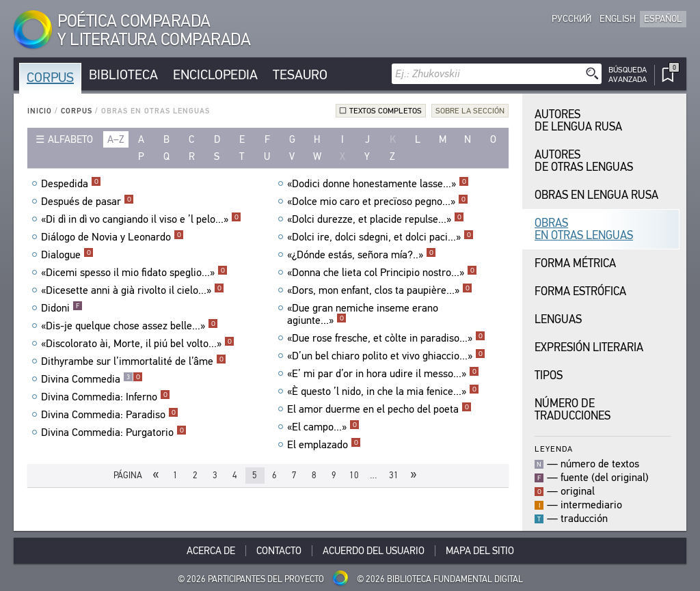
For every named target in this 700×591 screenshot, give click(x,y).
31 (394, 475)
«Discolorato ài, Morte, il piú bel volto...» (138, 344)
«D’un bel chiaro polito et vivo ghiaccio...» (386, 356)
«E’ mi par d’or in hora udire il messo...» (383, 374)
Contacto (279, 551)
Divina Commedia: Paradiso (110, 415)
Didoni (62, 308)
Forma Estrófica (580, 291)
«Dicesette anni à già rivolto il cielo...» (133, 290)
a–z (116, 139)
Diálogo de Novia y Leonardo (112, 237)
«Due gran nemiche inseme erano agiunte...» (363, 314)
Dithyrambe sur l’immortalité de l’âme (134, 361)
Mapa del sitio (480, 551)
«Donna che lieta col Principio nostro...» (382, 273)
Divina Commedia (92, 379)
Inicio (40, 111)
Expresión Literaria (589, 347)
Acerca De (211, 551)
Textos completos (386, 111)
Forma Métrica (575, 263)
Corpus (50, 78)
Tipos (549, 375)
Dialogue (67, 255)
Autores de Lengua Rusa (578, 121)
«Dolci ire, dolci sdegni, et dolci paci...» (380, 237)
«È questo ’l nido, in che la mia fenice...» (383, 391)
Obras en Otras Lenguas (584, 229)
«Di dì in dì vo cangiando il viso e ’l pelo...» (141, 219)
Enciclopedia (215, 75)
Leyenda (554, 449)
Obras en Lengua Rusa (596, 195)
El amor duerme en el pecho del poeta (379, 409)
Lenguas (558, 319)
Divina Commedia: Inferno (106, 397)
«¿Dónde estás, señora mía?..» (362, 255)
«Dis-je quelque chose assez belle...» (130, 326)
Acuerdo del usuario (374, 551)
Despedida (71, 184)
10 (354, 475)
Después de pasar (87, 202)
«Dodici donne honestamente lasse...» (378, 184)
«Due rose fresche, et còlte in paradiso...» (386, 338)
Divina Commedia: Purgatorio (114, 432)
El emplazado (324, 445)
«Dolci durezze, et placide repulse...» (376, 219)
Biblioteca (123, 75)
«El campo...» (323, 427)
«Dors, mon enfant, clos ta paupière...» (380, 290)
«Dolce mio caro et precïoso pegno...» (378, 202)
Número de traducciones (573, 410)
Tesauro (300, 75)
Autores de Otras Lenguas (584, 161)
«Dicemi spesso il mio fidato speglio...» (134, 273)
